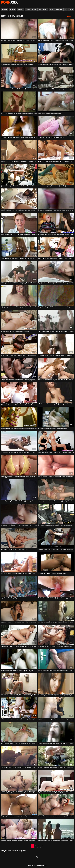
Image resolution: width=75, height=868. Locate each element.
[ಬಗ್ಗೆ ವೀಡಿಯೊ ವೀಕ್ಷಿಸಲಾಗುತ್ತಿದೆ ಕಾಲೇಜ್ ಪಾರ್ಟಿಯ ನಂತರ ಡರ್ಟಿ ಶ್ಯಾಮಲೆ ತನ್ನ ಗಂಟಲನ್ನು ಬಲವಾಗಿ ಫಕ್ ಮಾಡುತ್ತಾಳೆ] (56, 393)
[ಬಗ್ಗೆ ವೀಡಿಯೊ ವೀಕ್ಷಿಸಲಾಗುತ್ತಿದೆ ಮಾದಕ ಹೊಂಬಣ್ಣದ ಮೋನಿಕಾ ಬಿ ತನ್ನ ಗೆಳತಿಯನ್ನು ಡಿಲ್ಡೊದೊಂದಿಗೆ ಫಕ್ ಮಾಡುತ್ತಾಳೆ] (56, 732)
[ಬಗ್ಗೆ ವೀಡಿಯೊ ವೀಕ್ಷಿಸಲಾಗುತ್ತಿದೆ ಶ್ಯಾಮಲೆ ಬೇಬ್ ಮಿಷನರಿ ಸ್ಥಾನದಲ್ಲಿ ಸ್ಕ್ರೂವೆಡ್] (19, 587)
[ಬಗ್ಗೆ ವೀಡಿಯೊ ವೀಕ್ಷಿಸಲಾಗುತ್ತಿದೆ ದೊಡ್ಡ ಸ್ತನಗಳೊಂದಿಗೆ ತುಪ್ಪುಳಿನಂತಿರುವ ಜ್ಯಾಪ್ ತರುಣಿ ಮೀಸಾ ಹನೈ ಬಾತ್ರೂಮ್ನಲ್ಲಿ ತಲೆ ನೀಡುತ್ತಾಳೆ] (19, 417)
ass (40, 9)
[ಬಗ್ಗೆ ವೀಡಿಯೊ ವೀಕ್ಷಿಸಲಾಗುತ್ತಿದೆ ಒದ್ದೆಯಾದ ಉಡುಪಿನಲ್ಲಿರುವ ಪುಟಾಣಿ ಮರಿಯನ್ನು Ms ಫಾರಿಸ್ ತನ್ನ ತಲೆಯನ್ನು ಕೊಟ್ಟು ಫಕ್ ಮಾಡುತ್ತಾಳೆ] (56, 708)
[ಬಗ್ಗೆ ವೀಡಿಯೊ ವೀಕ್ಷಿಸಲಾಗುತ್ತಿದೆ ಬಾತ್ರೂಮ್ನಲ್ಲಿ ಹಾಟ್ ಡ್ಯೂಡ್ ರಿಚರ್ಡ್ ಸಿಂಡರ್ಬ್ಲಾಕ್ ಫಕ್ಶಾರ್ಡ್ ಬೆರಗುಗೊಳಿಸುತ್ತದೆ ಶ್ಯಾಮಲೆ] (19, 223)
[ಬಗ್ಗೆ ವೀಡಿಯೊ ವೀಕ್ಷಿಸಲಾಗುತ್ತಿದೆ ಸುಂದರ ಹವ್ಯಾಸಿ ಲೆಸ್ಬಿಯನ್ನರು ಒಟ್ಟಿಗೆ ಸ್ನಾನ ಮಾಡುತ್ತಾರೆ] (56, 102)
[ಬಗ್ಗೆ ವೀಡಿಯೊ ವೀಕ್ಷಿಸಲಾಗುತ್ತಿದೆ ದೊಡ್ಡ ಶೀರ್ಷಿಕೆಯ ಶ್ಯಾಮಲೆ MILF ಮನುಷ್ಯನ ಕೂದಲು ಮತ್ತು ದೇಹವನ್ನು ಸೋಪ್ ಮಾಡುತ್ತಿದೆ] (56, 296)
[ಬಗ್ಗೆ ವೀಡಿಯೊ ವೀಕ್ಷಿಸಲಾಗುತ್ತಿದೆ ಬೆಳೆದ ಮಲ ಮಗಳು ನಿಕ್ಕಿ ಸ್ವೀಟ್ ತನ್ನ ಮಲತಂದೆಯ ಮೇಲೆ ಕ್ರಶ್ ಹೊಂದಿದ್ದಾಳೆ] (19, 708)
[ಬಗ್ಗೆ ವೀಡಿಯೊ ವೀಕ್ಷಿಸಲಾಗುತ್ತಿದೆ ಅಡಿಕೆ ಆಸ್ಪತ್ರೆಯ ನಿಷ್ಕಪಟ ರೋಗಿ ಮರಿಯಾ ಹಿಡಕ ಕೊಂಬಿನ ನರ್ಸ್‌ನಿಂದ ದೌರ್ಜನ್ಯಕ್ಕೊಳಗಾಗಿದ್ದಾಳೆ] (56, 29)
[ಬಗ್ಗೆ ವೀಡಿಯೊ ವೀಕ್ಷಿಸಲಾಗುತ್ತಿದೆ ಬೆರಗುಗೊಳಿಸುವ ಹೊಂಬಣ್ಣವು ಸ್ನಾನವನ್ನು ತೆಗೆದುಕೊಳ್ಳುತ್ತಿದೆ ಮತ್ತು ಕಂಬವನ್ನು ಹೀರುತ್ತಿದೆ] (19, 199)
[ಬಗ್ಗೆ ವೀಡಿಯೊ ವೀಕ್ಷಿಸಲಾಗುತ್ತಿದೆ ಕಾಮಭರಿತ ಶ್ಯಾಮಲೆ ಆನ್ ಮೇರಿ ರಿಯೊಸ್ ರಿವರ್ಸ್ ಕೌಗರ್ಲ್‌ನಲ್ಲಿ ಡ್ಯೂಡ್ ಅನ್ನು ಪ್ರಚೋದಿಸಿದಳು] (56, 344)
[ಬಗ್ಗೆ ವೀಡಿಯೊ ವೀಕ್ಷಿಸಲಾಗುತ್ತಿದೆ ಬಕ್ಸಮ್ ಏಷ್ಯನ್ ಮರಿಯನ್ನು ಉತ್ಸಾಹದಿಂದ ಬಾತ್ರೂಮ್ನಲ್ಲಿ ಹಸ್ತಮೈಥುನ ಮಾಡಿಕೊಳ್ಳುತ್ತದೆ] (56, 490)
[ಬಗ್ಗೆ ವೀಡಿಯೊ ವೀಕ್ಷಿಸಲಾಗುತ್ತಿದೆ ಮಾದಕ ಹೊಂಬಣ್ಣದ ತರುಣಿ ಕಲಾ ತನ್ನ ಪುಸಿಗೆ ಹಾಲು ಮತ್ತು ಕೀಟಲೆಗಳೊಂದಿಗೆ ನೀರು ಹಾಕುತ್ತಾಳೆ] (56, 368)
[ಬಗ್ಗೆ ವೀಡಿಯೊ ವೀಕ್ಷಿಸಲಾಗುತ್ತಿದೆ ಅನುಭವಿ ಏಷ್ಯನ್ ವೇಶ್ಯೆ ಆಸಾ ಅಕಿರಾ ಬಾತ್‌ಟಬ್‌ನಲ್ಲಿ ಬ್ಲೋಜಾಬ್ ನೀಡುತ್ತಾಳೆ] (19, 780)
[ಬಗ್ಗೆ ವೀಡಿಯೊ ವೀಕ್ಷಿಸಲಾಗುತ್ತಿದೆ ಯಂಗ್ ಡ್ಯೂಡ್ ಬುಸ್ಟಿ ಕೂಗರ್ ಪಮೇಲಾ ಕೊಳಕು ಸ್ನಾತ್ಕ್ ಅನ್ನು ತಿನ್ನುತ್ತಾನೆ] (19, 490)
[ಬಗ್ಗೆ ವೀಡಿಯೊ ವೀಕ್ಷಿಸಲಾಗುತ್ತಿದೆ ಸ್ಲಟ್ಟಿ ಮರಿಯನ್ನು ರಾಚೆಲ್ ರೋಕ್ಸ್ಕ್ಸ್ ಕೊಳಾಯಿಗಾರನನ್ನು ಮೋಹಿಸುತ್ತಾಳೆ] (19, 393)
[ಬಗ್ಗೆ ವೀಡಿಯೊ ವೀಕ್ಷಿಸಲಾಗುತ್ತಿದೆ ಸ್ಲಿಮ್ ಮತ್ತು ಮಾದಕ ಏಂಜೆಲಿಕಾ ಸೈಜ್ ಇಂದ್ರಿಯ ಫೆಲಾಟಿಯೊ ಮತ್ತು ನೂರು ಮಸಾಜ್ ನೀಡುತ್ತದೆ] (56, 611)
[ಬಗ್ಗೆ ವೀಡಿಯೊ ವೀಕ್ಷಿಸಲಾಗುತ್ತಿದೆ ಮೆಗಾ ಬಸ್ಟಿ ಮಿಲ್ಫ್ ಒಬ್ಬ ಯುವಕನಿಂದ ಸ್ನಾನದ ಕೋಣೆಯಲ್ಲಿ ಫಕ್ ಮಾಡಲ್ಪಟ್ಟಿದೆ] (56, 514)
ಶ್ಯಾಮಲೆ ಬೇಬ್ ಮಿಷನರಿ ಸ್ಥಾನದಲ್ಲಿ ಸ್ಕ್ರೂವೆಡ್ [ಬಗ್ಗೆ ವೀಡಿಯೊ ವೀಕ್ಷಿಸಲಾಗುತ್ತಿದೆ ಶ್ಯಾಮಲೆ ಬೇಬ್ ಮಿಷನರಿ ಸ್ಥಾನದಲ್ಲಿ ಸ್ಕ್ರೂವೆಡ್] (11, 598)
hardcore (21, 9)
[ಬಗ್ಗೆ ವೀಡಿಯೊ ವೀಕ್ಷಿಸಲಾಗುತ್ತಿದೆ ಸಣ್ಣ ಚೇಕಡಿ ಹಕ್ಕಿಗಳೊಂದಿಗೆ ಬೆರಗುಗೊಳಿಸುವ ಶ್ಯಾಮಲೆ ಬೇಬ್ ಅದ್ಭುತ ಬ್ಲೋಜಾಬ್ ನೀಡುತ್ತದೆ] (19, 611)
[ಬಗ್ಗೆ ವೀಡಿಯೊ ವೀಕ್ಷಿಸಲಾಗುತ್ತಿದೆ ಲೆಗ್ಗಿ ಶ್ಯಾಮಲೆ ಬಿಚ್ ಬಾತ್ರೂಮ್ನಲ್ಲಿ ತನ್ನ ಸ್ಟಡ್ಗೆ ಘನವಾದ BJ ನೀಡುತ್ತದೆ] (56, 417)
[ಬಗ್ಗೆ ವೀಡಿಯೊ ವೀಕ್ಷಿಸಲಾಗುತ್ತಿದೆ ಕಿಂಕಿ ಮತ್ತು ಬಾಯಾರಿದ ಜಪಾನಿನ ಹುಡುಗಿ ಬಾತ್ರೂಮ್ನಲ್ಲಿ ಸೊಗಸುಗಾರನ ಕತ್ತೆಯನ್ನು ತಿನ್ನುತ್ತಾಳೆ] (19, 271)
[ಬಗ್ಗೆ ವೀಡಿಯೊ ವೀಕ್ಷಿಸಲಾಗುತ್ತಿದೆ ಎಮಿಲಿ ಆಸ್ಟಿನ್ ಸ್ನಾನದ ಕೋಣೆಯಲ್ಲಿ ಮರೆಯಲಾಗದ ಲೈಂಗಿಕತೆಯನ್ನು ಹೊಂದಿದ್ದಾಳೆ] (19, 441)
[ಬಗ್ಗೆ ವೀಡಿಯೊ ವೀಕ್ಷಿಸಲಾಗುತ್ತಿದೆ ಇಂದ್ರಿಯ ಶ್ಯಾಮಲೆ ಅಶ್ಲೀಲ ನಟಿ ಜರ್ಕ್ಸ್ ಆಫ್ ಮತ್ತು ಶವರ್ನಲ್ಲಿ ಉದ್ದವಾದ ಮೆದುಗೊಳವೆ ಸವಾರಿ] (19, 732)
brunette (12, 9)
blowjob (5, 9)
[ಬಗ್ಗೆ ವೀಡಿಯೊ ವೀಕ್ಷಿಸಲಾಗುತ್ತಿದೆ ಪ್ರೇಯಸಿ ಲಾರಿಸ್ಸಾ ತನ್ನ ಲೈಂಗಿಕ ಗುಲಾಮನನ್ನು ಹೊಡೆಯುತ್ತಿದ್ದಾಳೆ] (19, 320)
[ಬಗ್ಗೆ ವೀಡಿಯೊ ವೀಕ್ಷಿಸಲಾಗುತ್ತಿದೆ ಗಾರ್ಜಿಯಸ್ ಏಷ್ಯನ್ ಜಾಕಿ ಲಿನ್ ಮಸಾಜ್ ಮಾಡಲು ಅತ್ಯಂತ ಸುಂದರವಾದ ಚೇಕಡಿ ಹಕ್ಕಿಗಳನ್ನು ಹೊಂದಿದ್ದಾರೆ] (19, 126)
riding (45, 9)
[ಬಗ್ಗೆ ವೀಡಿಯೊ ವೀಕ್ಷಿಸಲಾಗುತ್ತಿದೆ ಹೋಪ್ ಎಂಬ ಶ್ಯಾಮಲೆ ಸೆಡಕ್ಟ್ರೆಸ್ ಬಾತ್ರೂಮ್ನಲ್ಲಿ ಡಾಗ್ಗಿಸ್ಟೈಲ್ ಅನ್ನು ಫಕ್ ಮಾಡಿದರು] (56, 441)
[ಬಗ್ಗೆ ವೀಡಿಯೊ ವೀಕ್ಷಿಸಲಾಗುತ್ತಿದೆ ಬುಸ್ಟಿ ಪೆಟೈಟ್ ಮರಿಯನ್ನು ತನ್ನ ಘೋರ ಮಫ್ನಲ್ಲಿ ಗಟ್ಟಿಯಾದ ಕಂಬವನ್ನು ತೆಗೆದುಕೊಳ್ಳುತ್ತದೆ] (19, 756)
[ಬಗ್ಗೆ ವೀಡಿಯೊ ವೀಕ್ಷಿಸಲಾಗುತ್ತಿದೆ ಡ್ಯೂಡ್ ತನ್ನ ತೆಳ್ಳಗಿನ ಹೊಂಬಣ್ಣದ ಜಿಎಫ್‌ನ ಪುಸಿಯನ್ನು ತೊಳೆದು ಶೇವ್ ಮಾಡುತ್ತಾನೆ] (56, 150)
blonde (71, 9)
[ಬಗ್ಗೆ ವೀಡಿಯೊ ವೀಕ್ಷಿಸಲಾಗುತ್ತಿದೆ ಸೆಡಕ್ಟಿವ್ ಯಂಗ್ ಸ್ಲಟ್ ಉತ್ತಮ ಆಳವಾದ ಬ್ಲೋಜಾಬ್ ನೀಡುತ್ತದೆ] (56, 562)
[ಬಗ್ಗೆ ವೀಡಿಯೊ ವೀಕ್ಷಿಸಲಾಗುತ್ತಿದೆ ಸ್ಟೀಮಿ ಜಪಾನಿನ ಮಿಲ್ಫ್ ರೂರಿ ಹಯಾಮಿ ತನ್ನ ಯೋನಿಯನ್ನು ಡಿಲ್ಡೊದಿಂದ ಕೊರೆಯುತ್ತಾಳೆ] (19, 174)
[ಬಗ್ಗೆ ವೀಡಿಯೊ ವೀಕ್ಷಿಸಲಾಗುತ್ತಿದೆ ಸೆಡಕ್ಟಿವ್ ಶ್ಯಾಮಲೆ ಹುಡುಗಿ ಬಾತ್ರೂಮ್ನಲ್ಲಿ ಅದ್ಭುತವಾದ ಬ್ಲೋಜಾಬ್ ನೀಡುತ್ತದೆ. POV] (19, 805)
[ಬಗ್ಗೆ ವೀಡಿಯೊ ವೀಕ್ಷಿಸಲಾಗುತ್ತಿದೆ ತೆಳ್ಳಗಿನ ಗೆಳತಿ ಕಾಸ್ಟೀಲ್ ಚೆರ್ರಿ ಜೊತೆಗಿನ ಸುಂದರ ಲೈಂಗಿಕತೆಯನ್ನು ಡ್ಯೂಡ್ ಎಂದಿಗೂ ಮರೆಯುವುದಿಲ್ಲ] (56, 635)
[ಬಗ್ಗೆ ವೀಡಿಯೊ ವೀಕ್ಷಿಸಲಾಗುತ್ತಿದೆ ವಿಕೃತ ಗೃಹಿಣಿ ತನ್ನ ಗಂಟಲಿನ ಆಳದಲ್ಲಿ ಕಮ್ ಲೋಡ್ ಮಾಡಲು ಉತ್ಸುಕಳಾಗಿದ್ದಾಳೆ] (56, 271)
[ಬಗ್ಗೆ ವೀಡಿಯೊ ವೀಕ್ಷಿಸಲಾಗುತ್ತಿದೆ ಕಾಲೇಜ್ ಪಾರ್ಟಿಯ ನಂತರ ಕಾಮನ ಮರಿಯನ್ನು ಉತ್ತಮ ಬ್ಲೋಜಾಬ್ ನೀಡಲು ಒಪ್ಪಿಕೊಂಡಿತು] (56, 53)
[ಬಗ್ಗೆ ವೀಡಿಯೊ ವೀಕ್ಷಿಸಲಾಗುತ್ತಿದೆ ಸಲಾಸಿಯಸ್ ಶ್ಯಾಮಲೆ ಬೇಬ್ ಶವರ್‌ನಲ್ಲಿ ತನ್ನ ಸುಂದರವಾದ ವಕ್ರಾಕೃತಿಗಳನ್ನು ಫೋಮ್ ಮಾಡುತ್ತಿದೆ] (56, 587)
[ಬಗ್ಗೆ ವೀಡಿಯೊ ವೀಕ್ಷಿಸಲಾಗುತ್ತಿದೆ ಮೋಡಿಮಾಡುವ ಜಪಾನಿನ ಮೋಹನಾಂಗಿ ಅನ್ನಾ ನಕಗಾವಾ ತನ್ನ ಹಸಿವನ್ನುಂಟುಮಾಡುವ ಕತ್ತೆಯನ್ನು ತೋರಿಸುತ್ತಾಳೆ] (56, 247)
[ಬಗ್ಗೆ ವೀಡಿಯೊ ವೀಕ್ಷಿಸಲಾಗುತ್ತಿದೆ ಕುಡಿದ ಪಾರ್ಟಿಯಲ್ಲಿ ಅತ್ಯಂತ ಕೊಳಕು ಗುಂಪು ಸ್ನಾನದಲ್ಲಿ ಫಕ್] (19, 538)
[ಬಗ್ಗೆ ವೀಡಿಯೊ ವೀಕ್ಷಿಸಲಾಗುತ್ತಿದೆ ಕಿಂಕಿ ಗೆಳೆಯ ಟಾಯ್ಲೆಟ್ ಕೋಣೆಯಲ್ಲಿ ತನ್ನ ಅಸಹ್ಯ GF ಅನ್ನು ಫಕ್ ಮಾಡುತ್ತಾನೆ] (56, 77)
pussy (28, 9)
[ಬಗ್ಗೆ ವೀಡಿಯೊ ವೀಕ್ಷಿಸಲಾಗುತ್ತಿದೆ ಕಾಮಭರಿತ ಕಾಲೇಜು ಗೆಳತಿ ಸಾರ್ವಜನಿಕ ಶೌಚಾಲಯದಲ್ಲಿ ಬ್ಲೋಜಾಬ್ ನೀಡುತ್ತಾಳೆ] (19, 77)
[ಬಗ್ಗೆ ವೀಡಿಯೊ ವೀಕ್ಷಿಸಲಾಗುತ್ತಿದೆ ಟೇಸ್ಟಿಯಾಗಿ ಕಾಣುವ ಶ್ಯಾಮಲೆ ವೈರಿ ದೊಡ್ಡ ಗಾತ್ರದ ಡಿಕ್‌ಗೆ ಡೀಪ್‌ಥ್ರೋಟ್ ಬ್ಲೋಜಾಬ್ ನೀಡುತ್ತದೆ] (56, 199)
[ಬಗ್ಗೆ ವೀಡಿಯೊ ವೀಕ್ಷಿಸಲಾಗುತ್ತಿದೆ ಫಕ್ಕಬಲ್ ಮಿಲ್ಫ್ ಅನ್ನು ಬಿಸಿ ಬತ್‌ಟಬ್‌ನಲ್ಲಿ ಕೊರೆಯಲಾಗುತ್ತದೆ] (56, 126)
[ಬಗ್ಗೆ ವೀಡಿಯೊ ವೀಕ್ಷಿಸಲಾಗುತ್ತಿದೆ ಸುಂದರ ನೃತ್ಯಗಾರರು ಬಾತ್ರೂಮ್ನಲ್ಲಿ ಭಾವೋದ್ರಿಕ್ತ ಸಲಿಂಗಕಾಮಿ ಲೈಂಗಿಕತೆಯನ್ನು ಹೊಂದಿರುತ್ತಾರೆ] (19, 465)
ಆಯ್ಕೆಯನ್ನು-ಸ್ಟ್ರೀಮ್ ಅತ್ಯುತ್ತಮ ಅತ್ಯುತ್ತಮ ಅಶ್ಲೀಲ (9, 2)
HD (65, 9)
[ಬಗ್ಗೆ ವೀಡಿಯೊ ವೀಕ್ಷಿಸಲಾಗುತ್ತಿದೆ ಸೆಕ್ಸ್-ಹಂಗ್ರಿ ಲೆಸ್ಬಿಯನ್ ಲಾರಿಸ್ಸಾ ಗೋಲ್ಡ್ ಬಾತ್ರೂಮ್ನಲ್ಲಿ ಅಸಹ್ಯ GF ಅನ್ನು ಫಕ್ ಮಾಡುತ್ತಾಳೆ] (19, 247)
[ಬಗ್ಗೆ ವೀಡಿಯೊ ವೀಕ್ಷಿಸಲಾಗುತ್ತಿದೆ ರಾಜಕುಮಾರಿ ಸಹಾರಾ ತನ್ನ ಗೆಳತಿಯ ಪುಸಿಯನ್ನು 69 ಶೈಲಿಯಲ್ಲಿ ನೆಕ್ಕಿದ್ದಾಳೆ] (19, 659)
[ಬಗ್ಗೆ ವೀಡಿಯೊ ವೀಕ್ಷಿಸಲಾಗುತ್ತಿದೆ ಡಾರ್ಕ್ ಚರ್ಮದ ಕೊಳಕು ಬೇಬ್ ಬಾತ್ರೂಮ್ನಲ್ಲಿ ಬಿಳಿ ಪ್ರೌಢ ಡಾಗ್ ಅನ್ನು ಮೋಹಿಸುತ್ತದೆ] (19, 683)
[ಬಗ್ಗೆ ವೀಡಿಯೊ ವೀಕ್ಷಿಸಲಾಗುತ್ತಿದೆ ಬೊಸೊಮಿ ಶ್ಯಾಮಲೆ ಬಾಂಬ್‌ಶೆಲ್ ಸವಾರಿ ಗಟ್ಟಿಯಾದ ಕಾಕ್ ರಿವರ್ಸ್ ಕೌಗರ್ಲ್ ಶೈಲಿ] (19, 635)
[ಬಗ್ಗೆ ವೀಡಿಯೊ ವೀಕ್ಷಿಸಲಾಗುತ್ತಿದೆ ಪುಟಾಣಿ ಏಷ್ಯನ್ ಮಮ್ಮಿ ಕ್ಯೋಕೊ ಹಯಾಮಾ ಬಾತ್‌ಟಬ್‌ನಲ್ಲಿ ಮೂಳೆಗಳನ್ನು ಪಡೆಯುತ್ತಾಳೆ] (19, 150)
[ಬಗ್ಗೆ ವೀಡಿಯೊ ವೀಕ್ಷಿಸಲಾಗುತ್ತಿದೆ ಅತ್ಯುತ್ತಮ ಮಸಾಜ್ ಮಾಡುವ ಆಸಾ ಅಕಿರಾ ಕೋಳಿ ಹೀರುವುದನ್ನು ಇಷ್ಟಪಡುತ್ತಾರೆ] (19, 368)
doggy (52, 9)
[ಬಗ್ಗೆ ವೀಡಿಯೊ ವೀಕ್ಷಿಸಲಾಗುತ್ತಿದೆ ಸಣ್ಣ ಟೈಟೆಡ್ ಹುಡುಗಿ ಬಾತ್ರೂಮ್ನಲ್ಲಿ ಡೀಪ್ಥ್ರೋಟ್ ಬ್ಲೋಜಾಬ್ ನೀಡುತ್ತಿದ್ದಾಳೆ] (19, 53)
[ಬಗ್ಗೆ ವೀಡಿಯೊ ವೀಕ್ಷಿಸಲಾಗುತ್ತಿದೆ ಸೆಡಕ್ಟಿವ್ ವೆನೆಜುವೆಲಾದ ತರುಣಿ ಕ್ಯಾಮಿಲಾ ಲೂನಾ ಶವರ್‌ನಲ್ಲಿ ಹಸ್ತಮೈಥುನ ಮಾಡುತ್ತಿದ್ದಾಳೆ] (56, 805)
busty (34, 9)
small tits (59, 9)
